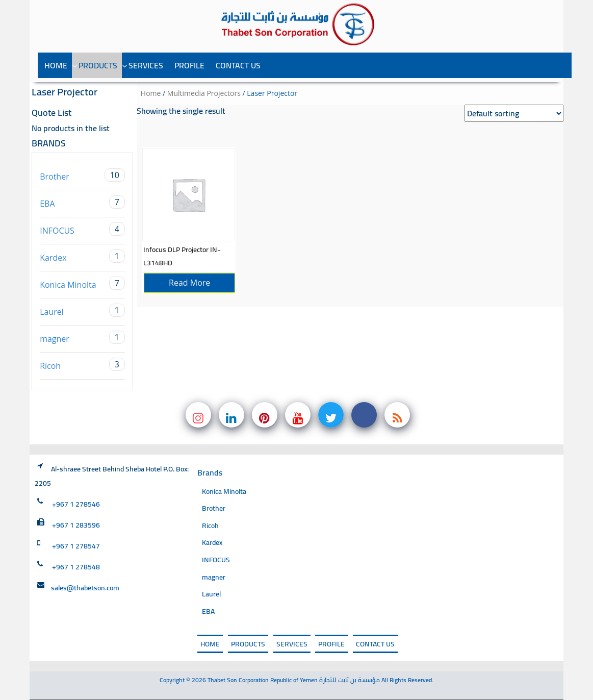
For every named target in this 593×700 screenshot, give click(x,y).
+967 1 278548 (76, 567)
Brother (82, 175)
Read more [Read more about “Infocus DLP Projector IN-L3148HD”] (189, 283)
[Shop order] (514, 113)
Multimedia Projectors (204, 93)
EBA (82, 202)
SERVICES (146, 65)
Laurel (82, 310)
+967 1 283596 (76, 525)
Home (56, 65)
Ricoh (82, 365)
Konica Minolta (82, 283)
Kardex (82, 256)
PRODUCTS (98, 65)
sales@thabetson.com (85, 588)
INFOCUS (82, 229)
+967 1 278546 (76, 504)
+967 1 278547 (76, 546)
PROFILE (189, 65)
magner (82, 337)
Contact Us (238, 65)
